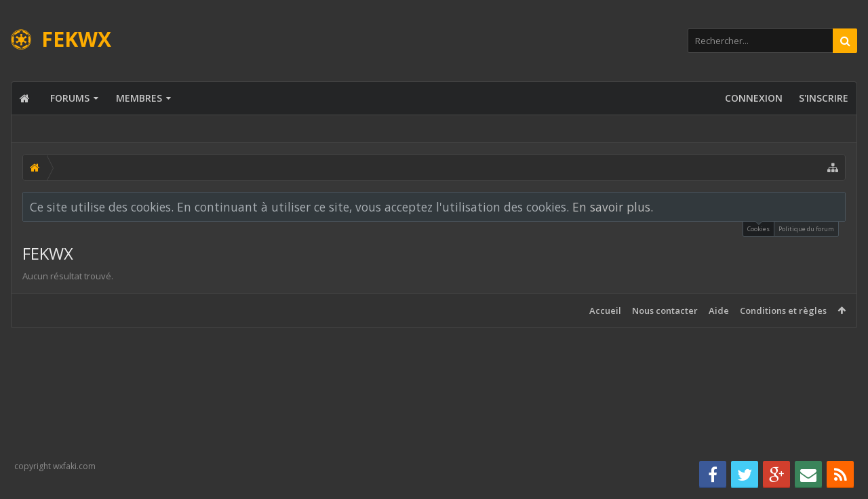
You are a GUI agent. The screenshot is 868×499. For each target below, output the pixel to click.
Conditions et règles (783, 311)
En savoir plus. (613, 207)
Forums (70, 98)
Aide (719, 311)
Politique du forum (806, 229)
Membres (139, 98)
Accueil (605, 311)
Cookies (758, 227)
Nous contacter (665, 311)
